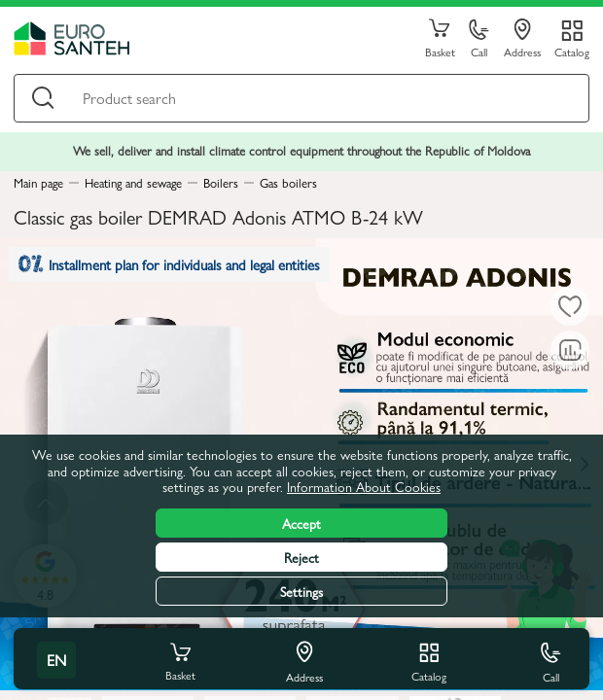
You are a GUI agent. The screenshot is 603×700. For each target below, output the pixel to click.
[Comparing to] (570, 350)
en (56, 660)
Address (522, 39)
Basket (440, 39)
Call (479, 39)
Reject (301, 557)
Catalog (572, 51)
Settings (301, 591)
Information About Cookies (364, 486)
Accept (301, 523)
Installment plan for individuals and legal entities (169, 264)
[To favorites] (570, 306)
